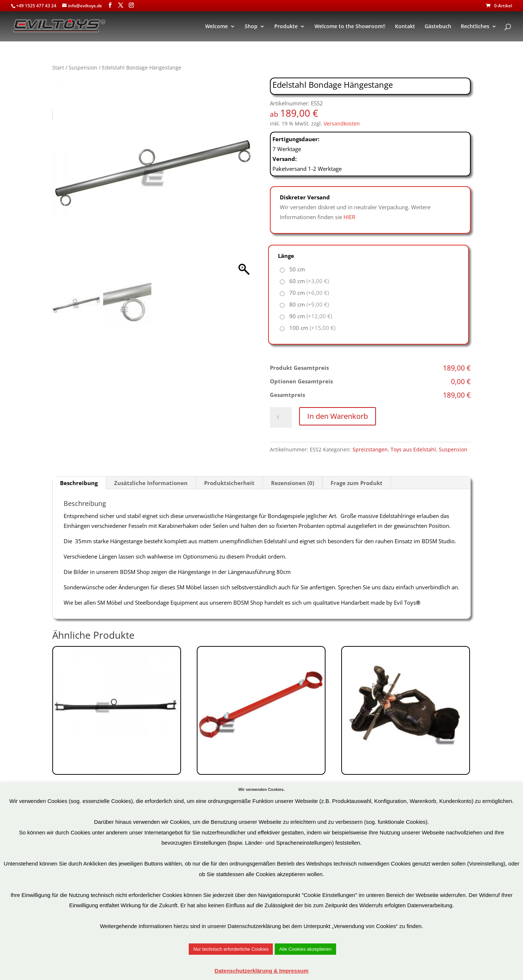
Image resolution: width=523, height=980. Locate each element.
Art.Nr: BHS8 (261, 736)
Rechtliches (475, 27)
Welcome (217, 27)
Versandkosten (342, 124)
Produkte (286, 27)
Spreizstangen (370, 449)
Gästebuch (438, 27)
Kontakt (405, 27)
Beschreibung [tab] (79, 483)
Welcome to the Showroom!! (350, 27)
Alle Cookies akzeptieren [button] (305, 949)
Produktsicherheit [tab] (229, 483)
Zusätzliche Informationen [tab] (151, 483)
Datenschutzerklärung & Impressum (262, 971)
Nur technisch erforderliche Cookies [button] (231, 949)
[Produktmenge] (281, 417)
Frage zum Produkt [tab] (357, 483)
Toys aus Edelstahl (413, 449)
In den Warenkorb (338, 416)
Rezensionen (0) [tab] (293, 483)
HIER (349, 217)
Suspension (83, 67)
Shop (251, 27)
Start (58, 67)
